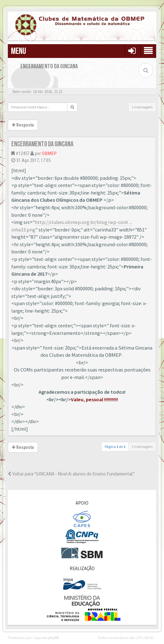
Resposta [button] (23, 125)
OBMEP (49, 153)
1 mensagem (142, 107)
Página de (115, 447)
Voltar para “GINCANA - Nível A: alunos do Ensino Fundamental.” (71, 474)
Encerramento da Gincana (42, 144)
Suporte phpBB (46, 637)
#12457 (23, 153)
